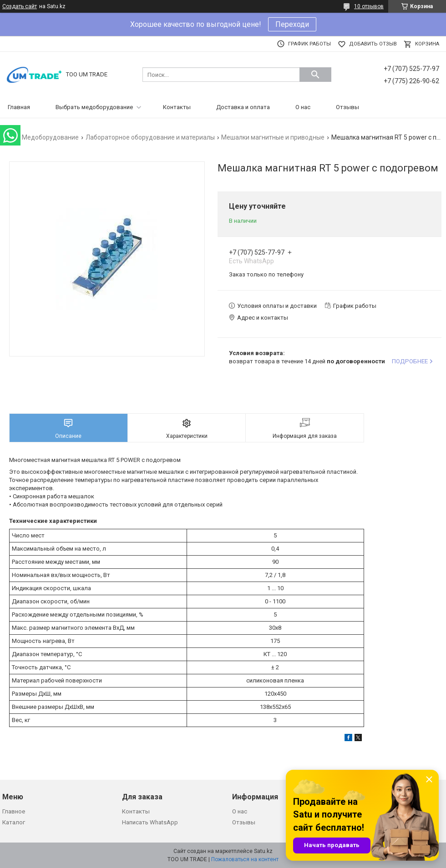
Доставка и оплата (243, 107)
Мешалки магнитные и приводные (273, 137)
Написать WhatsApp (150, 822)
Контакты (177, 107)
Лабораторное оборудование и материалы (150, 137)
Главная (19, 107)
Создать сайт (20, 6)
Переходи (292, 24)
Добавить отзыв (373, 44)
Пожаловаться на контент (245, 859)
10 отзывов (369, 6)
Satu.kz (263, 851)
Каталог (14, 822)
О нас (303, 107)
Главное (14, 811)
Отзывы (347, 107)
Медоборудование (50, 137)
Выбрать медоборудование (94, 107)
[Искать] (315, 75)
